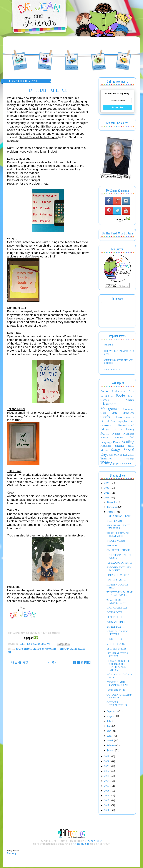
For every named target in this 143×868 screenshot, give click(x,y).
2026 (107, 484)
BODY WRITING (116, 623)
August (111, 717)
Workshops (129, 459)
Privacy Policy (95, 842)
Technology (128, 456)
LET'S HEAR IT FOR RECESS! (117, 656)
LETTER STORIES (116, 649)
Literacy (130, 430)
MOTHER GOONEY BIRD (117, 587)
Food (131, 422)
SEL (10, 652)
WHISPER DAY (114, 522)
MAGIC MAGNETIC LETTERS (117, 634)
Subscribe (117, 107)
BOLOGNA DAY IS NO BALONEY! (119, 570)
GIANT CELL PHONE (118, 551)
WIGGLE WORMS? (116, 542)
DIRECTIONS (114, 640)
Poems (117, 443)
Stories (118, 455)
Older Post (82, 663)
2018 (107, 777)
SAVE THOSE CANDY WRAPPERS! (118, 528)
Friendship (64, 649)
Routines (106, 446)
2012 (107, 806)
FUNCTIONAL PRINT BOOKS (119, 557)
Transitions (107, 459)
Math (105, 434)
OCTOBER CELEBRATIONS (117, 705)
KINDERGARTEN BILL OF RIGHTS (118, 363)
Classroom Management (45, 649)
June (110, 727)
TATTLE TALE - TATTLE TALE (119, 677)
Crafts (105, 418)
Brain (131, 397)
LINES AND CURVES (118, 576)
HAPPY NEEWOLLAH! (119, 517)
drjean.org (12, 854)
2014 (107, 796)
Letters (118, 430)
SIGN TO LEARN (116, 645)
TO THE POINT (115, 628)
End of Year (108, 422)
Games (106, 426)
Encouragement (125, 418)
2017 (107, 782)
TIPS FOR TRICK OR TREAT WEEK (118, 535)
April (110, 736)
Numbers (129, 434)
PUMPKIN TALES (116, 691)
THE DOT (112, 546)
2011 (107, 811)
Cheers (130, 400)
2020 (107, 767)
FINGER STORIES (116, 581)
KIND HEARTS (112, 370)
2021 (107, 762)
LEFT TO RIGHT (116, 618)
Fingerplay (122, 422)
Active (105, 392)
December (113, 503)
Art (126, 392)
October (111, 512)
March (111, 741)
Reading (128, 442)
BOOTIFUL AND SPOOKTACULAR (117, 685)
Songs (116, 451)
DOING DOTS (114, 613)
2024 (107, 493)
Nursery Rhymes (112, 438)
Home (52, 663)
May (109, 731)
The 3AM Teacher (81, 845)
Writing (106, 463)
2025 (107, 489)
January (111, 751)
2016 (107, 787)
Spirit (111, 456)
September (113, 712)
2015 (107, 791)
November (113, 508)
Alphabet (117, 392)
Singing (120, 446)
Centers (105, 400)
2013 (107, 801)
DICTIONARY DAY (117, 608)
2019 (107, 772)
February (112, 746)
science (127, 464)
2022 (107, 757)
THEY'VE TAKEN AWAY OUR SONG (119, 353)
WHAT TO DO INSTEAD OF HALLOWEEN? (120, 595)
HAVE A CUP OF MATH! (119, 563)
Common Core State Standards (117, 412)
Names (116, 434)
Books (120, 397)
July (109, 722)
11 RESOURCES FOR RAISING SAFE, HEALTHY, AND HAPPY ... (118, 666)
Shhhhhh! (108, 345)
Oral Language (77, 649)
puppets (118, 464)
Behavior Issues (24, 649)
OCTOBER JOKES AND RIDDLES (119, 697)
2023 (107, 498)
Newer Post (20, 663)
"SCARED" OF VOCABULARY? (116, 602)
